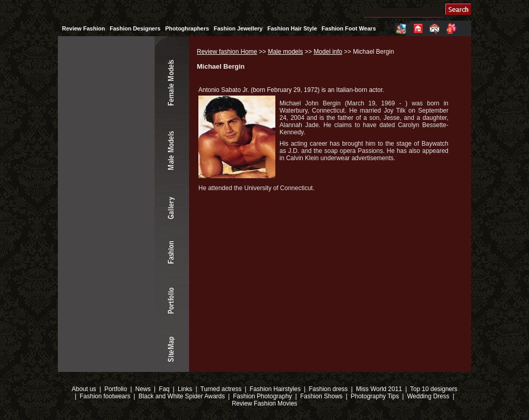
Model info (328, 52)
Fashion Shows (321, 396)
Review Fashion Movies (265, 403)
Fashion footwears (104, 396)
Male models (285, 52)
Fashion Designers (135, 28)
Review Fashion (83, 28)
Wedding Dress (428, 396)
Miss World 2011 (379, 389)
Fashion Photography (262, 396)
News (143, 389)
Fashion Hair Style (292, 28)
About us (84, 389)
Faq (165, 389)
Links (185, 389)
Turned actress (221, 389)
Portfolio (116, 389)
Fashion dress (328, 389)
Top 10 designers (434, 389)
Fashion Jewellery (238, 28)
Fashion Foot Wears (349, 28)
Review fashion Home (227, 52)
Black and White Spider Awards (181, 396)
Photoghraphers (187, 28)
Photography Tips (375, 396)
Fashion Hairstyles (275, 389)
